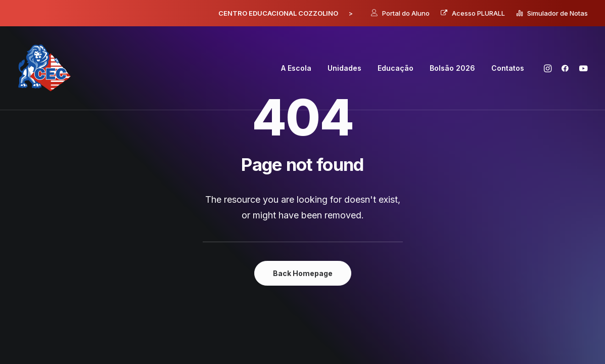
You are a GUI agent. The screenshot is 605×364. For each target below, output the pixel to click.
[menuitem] (400, 13)
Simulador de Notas (557, 13)
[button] (549, 68)
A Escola (296, 68)
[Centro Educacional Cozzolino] (45, 68)
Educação (395, 68)
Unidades (344, 68)
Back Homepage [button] (303, 273)
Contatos (508, 68)
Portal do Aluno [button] (406, 13)
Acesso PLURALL (478, 13)
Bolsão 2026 (452, 68)
